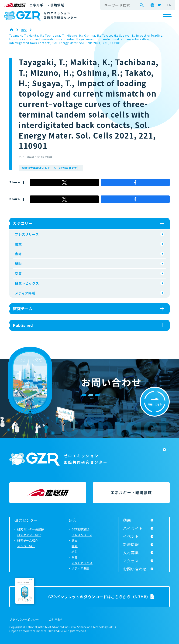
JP (159, 5)
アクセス (131, 561)
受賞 (18, 273)
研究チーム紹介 (28, 540)
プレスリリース (27, 234)
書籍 (18, 254)
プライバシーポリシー (24, 620)
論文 (18, 244)
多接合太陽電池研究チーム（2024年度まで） (51, 168)
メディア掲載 (25, 293)
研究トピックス (27, 283)
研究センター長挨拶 (31, 529)
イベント (131, 536)
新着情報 (131, 544)
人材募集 (131, 553)
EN (169, 5)
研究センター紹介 (29, 535)
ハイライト (133, 528)
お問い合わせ (135, 569)
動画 (127, 520)
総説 (18, 264)
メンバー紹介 (26, 546)
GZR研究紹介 (81, 529)
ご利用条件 (56, 620)
